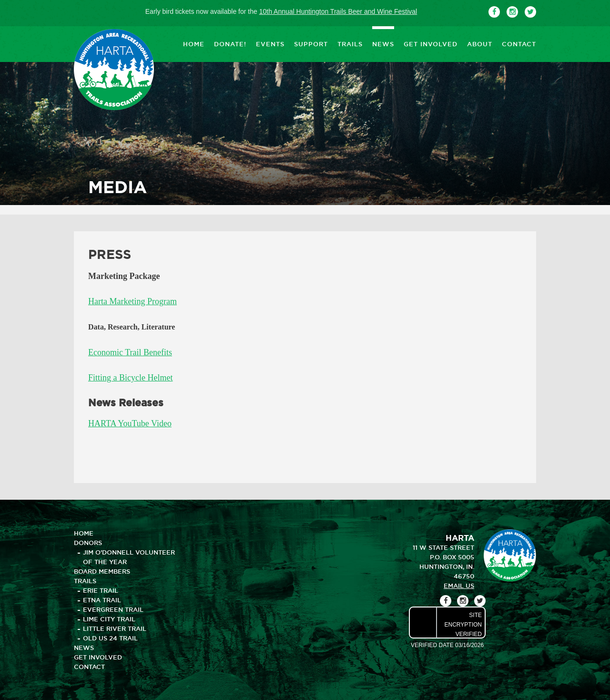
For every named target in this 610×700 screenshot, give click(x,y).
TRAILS (350, 44)
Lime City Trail (109, 619)
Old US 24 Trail (110, 638)
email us (459, 586)
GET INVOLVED (431, 44)
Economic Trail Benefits (130, 352)
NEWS (383, 44)
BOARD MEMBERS (102, 571)
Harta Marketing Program (132, 301)
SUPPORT (311, 44)
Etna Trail (102, 600)
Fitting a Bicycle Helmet (130, 378)
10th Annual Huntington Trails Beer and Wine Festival (338, 11)
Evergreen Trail (113, 609)
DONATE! (230, 44)
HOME (194, 44)
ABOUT (480, 44)
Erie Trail (101, 590)
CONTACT (519, 44)
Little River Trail (115, 628)
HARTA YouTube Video (130, 423)
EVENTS (270, 44)
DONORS (88, 543)
